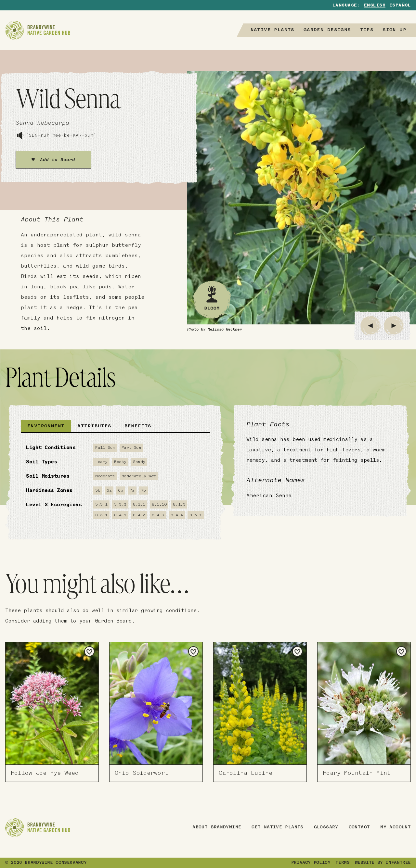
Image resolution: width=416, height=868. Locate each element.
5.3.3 (120, 504)
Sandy (139, 462)
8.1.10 (159, 504)
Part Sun (131, 448)
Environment (46, 426)
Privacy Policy (311, 863)
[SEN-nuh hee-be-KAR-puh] (56, 135)
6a (109, 491)
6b (120, 491)
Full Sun (105, 448)
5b (98, 491)
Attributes (94, 426)
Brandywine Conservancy (56, 863)
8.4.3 (158, 515)
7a (132, 491)
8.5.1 (196, 515)
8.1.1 (139, 504)
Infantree (398, 863)
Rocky (120, 462)
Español (400, 6)
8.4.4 (177, 515)
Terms (342, 863)
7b (143, 491)
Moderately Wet (139, 476)
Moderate (105, 476)
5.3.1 (101, 504)
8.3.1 (101, 515)
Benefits (138, 426)
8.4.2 (139, 515)
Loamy (101, 462)
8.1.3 (179, 504)
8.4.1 (120, 515)
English (375, 6)
